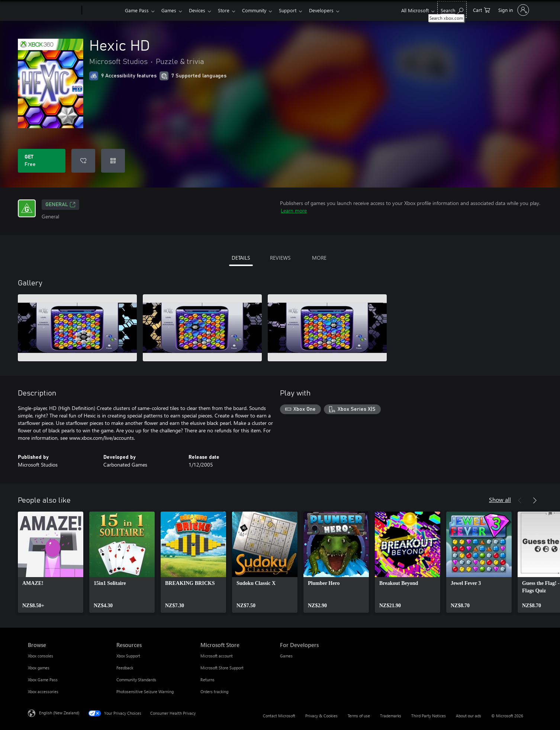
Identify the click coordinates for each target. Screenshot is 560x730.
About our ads (469, 716)
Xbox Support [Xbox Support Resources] (128, 656)
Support (295, 10)
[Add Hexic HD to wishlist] (83, 161)
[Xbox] (102, 10)
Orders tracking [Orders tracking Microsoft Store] (214, 691)
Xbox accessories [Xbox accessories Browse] (43, 691)
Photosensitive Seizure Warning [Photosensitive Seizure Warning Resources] (145, 691)
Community (260, 10)
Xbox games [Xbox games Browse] (39, 668)
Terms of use (359, 716)
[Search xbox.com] (452, 9)
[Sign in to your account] (513, 10)
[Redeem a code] (113, 161)
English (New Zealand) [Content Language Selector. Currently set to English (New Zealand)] (59, 713)
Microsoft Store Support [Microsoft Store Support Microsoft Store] (222, 668)
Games (170, 10)
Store (228, 10)
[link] (51, 562)
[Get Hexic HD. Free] (42, 161)
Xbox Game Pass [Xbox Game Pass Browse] (43, 680)
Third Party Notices (429, 716)
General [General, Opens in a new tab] (60, 205)
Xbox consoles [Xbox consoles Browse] (41, 656)
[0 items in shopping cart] (482, 9)
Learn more (294, 210)
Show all (500, 500)
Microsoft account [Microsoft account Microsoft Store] (217, 656)
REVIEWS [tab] (280, 258)
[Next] (535, 500)
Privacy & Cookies (321, 716)
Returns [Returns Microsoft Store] (207, 680)
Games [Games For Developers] (286, 656)
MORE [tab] (319, 258)
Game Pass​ (137, 10)
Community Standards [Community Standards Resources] (136, 680)
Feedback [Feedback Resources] (125, 668)
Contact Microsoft (279, 716)
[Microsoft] (53, 10)
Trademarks (391, 716)
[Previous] (520, 500)
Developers (330, 10)
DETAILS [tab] (241, 258)
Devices (200, 10)
